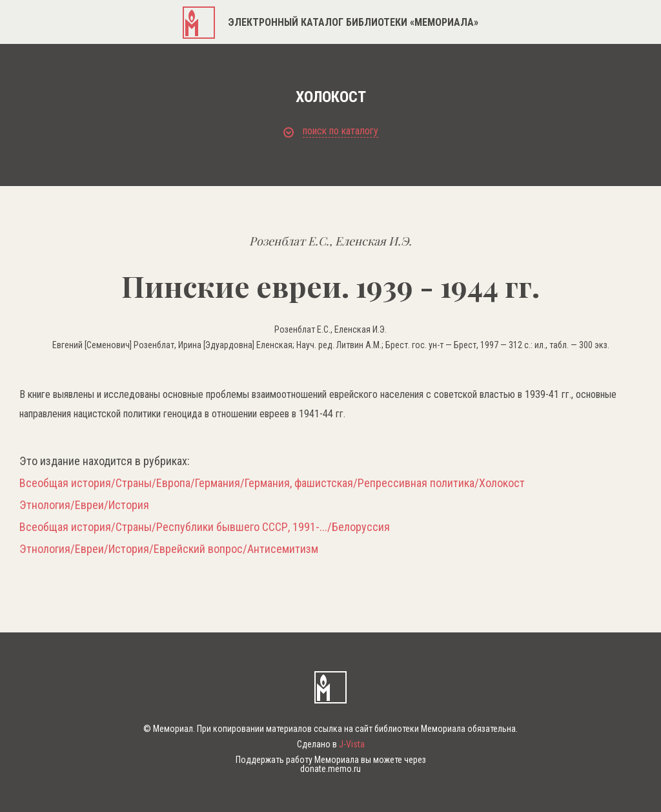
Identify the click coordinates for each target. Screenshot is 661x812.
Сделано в (331, 744)
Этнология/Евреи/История (84, 505)
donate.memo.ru (330, 769)
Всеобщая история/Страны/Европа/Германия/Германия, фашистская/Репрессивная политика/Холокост (272, 483)
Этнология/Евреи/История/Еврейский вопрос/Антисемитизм (169, 549)
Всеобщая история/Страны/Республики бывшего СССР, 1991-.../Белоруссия (205, 527)
